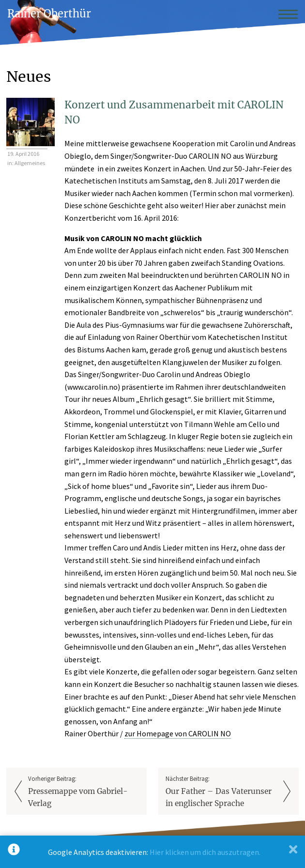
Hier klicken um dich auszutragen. (205, 852)
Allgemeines (30, 163)
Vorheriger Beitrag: (84, 792)
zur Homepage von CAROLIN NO (178, 733)
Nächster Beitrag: (221, 792)
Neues (29, 76)
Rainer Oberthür (49, 14)
